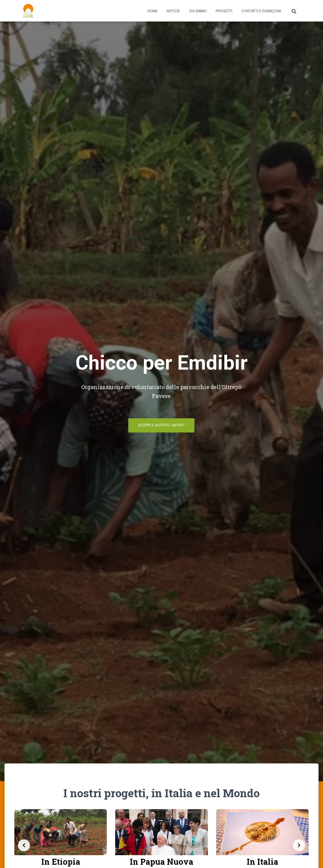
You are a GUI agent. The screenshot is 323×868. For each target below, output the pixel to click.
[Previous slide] (24, 845)
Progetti (224, 11)
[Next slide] (299, 845)
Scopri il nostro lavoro (161, 425)
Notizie (173, 11)
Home (153, 11)
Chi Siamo (198, 11)
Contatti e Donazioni (261, 11)
